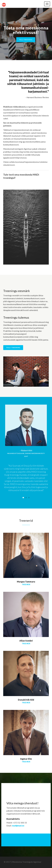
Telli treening (26, 40)
